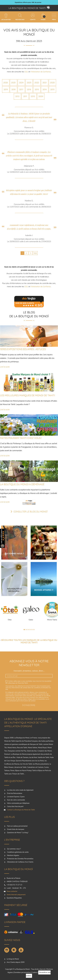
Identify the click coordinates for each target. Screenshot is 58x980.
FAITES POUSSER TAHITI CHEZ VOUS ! (21, 438)
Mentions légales (13, 855)
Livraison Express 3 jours (16, 797)
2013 (52, 89)
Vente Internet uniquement (16, 895)
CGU (26, 72)
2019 (6, 89)
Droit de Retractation (14, 793)
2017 (21, 89)
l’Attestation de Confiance (41, 72)
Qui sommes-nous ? (14, 849)
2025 (13, 83)
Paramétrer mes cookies (38, 974)
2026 (6, 83)
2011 (25, 96)
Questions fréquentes (14, 898)
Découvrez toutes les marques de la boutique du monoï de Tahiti (29, 641)
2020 (52, 83)
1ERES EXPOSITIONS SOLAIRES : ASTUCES (23, 349)
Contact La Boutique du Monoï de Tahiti (21, 810)
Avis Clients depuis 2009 (16, 962)
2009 (41, 96)
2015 (37, 89)
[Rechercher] (20, 15)
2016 (29, 89)
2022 (37, 83)
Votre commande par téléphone (18, 803)
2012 (17, 96)
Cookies (34, 972)
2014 (45, 89)
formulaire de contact (28, 701)
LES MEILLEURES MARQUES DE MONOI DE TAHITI (27, 395)
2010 (33, 96)
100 (35, 253)
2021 (45, 83)
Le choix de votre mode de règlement (20, 790)
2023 (29, 83)
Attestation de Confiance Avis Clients (20, 862)
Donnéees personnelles (22, 972)
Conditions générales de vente (18, 852)
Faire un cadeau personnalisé (17, 826)
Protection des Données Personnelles (20, 859)
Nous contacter (12, 891)
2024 (21, 83)
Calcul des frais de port (15, 807)
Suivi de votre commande (16, 800)
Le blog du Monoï (13, 959)
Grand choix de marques (15, 829)
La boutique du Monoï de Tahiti (27, 8)
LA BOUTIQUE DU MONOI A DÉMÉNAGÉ (22, 484)
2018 (13, 89)
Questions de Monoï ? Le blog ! (18, 833)
